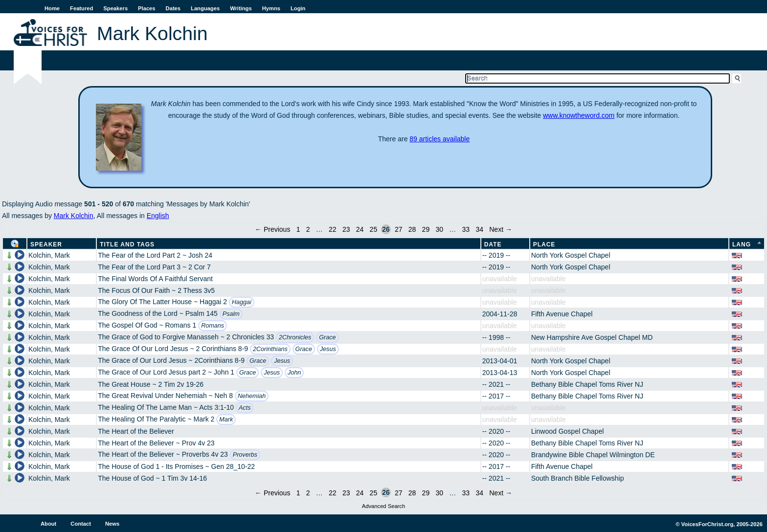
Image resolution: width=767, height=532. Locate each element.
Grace (327, 337)
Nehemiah (252, 396)
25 (374, 229)
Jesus (328, 349)
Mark (226, 420)
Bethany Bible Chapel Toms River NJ (587, 384)
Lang (742, 244)
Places (147, 8)
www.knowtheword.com (579, 115)
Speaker (46, 244)
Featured (81, 8)
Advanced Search (383, 506)
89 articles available (440, 139)
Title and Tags (127, 244)
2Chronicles (295, 337)
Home (52, 8)
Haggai (242, 302)
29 (426, 229)
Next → (501, 229)
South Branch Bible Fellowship (578, 478)
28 (412, 229)
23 (346, 229)
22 (333, 229)
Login (298, 8)
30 (439, 229)
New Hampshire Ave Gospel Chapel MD (592, 337)
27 (399, 229)
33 (466, 229)
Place (544, 244)
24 (360, 229)
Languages (205, 8)
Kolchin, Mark (49, 255)
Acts (245, 408)
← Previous (272, 229)
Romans (213, 326)
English (158, 216)
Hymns (271, 8)
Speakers (115, 8)
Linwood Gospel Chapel (568, 431)
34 (479, 229)
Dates (173, 8)
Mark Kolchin (74, 216)
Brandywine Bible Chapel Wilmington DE (593, 455)
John (294, 373)
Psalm (231, 314)
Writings (241, 8)
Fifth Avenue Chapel (562, 314)
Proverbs (245, 455)
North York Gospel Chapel (571, 255)
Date (493, 244)
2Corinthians (270, 349)
